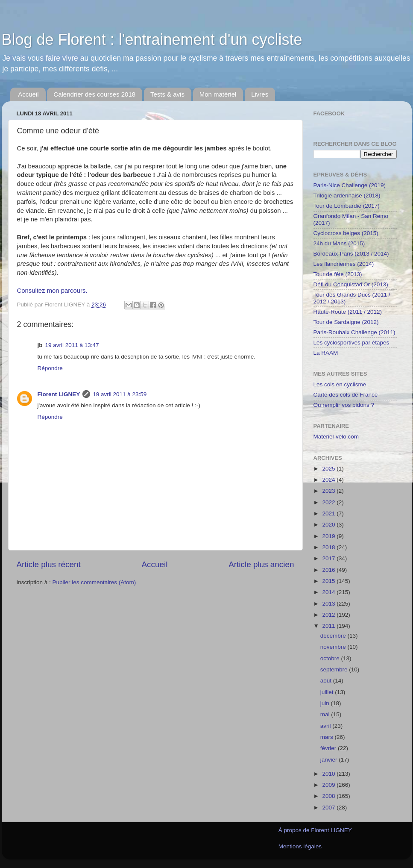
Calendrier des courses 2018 (94, 94)
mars (328, 737)
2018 (329, 547)
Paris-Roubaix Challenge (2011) (354, 332)
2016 (329, 570)
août (327, 681)
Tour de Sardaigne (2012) (346, 322)
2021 (329, 513)
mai (326, 714)
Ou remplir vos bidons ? (344, 405)
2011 (329, 626)
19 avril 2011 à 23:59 (120, 394)
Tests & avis (167, 94)
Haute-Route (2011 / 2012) (348, 312)
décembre (334, 636)
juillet (328, 692)
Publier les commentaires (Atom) (94, 582)
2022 (329, 502)
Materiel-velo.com (336, 437)
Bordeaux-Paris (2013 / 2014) (351, 254)
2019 (329, 536)
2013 (329, 604)
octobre (331, 658)
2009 (329, 785)
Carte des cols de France (346, 395)
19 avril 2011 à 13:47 (72, 345)
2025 (329, 469)
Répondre (50, 368)
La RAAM (326, 353)
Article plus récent (49, 564)
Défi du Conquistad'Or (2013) (351, 284)
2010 (329, 774)
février (329, 748)
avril (327, 726)
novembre (334, 647)
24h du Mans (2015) (339, 243)
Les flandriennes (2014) (344, 264)
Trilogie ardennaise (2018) (347, 196)
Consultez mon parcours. (52, 291)
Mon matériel (218, 94)
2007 (329, 808)
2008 (329, 796)
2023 (329, 491)
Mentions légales (300, 846)
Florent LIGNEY (59, 394)
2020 (329, 525)
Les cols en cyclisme (340, 384)
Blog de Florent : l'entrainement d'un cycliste (152, 40)
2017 (329, 558)
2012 (329, 615)
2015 (329, 581)
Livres (260, 94)
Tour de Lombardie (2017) (347, 206)
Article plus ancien (261, 564)
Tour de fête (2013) (338, 274)
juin (326, 703)
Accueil (28, 94)
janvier (330, 760)
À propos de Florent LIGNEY (315, 830)
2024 (329, 480)
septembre (335, 669)
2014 (329, 592)
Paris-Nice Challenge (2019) (350, 185)
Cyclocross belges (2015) (346, 233)
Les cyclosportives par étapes (351, 343)
